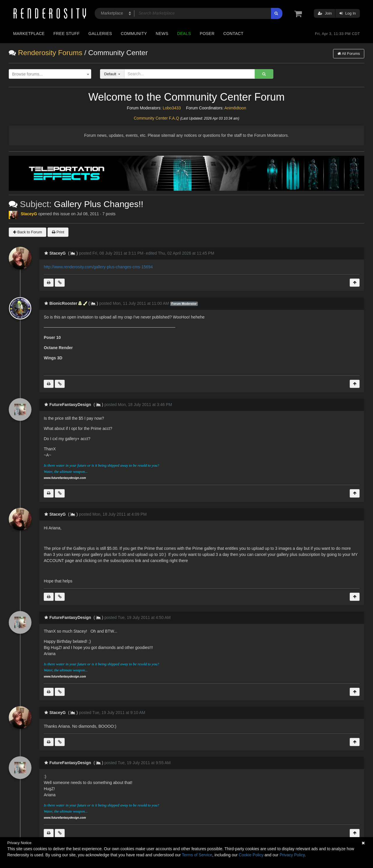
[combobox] (50, 74)
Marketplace (29, 34)
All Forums (349, 54)
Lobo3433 (172, 108)
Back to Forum (28, 232)
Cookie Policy (251, 855)
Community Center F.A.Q (156, 118)
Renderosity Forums (50, 53)
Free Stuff (66, 34)
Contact (233, 34)
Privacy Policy (292, 855)
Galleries (100, 34)
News (162, 34)
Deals (184, 34)
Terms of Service (197, 855)
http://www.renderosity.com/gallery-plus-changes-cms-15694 (98, 267)
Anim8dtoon (235, 108)
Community (134, 34)
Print (58, 232)
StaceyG (29, 214)
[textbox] (49, 74)
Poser (207, 34)
